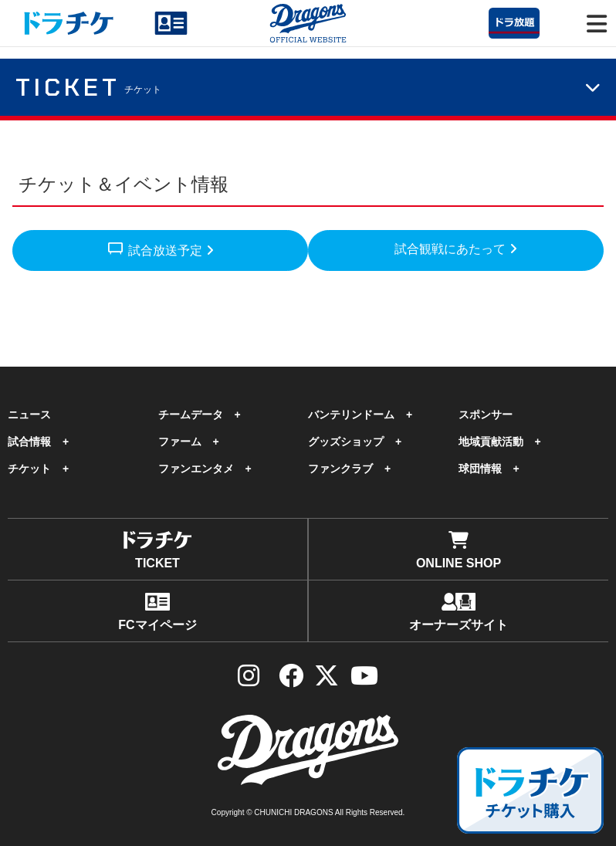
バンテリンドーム (351, 415)
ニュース (29, 415)
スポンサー (486, 415)
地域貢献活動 (491, 442)
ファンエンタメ (196, 469)
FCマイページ (157, 612)
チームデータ (191, 415)
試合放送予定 (160, 248)
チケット (29, 469)
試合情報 (29, 442)
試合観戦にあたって (455, 249)
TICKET (157, 550)
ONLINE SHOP (459, 550)
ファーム (180, 442)
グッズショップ (346, 442)
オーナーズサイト (459, 612)
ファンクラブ (340, 469)
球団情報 (480, 469)
